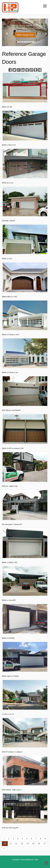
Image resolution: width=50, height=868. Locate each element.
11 (11, 844)
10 (5, 844)
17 (45, 844)
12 (16, 844)
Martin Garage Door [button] (25, 35)
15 (33, 844)
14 (28, 844)
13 (22, 844)
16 (39, 844)
